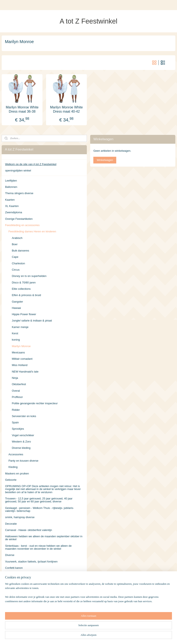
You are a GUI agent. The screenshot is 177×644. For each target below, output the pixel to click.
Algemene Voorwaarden (20, 612)
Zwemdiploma (14, 212)
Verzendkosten (14, 606)
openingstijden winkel (18, 171)
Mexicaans (18, 352)
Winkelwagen (105, 160)
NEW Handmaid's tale (25, 372)
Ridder (16, 410)
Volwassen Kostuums (18, 580)
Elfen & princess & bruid (26, 295)
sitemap (78, 636)
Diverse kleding (21, 448)
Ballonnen (11, 187)
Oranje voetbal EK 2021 (20, 574)
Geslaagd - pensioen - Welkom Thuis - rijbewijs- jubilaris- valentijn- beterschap (40, 509)
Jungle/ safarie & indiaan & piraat (32, 321)
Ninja (15, 378)
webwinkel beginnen (100, 636)
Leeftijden (11, 181)
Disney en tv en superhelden (29, 276)
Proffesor (17, 397)
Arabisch (17, 238)
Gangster (17, 302)
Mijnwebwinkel (132, 636)
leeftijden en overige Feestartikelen (26, 593)
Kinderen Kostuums (17, 587)
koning (16, 340)
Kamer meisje (20, 327)
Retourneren (13, 619)
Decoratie (11, 524)
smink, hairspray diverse (20, 517)
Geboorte (11, 480)
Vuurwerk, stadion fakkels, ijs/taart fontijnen (31, 562)
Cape (15, 257)
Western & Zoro (21, 442)
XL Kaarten (12, 206)
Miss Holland (20, 365)
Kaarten (10, 200)
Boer (15, 244)
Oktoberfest (19, 384)
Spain (15, 422)
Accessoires (12, 600)
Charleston (18, 263)
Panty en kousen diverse (23, 461)
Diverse (10, 555)
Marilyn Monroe (21, 346)
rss (86, 636)
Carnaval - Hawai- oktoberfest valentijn (28, 530)
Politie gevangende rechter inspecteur (35, 403)
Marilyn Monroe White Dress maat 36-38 (22, 109)
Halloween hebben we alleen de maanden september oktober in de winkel (44, 538)
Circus (16, 270)
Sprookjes (18, 429)
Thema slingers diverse (19, 193)
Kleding (13, 467)
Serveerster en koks (24, 416)
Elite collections (21, 289)
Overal (16, 391)
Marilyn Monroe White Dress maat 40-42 (66, 109)
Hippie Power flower (24, 314)
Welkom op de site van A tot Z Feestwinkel (31, 164)
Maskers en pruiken (17, 473)
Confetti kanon (14, 568)
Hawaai (16, 308)
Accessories (16, 454)
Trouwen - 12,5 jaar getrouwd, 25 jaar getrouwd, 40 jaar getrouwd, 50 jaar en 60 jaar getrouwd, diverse (39, 500)
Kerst (15, 333)
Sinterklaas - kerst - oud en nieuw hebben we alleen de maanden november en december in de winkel (38, 547)
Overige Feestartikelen (19, 219)
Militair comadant (22, 359)
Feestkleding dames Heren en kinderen (32, 231)
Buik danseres (20, 251)
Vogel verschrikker (23, 435)
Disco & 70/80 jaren (24, 282)
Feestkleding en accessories (22, 225)
